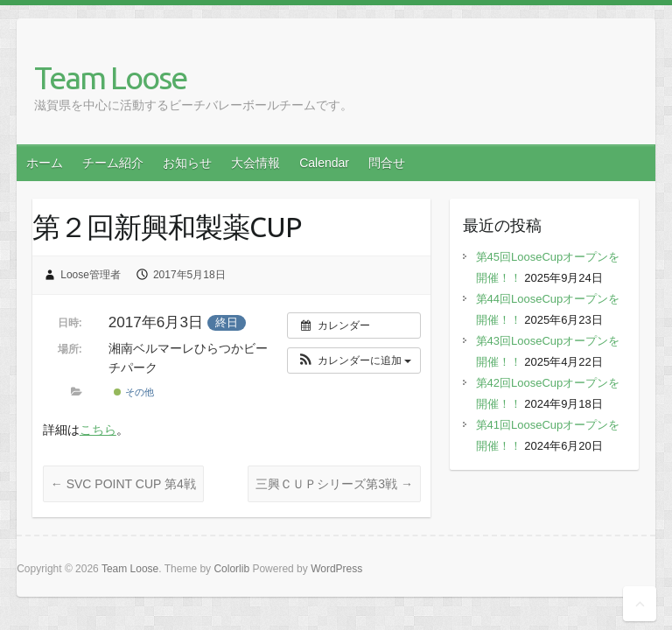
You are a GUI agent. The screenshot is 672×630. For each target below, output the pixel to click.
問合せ (387, 163)
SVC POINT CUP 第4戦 (123, 484)
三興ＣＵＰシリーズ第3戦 (334, 484)
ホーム (45, 163)
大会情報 (255, 163)
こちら (98, 430)
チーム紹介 (113, 163)
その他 (133, 392)
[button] (354, 360)
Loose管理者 (91, 275)
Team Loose (110, 77)
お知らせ (187, 163)
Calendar (324, 163)
